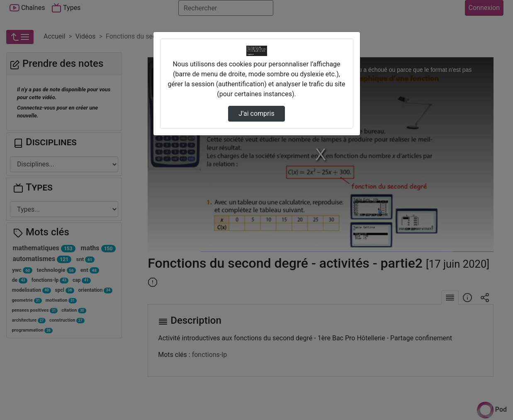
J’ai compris (256, 114)
